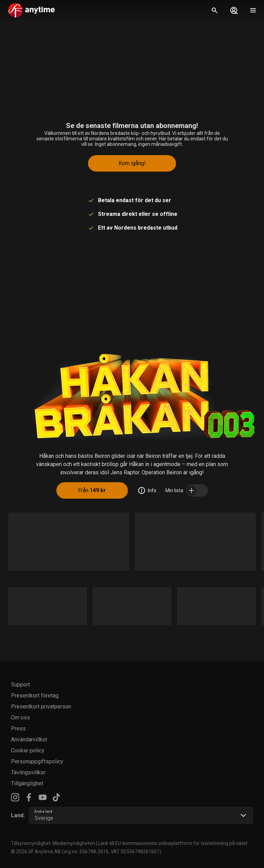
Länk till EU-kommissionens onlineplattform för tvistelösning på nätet (173, 843)
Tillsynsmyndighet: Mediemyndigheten (53, 843)
